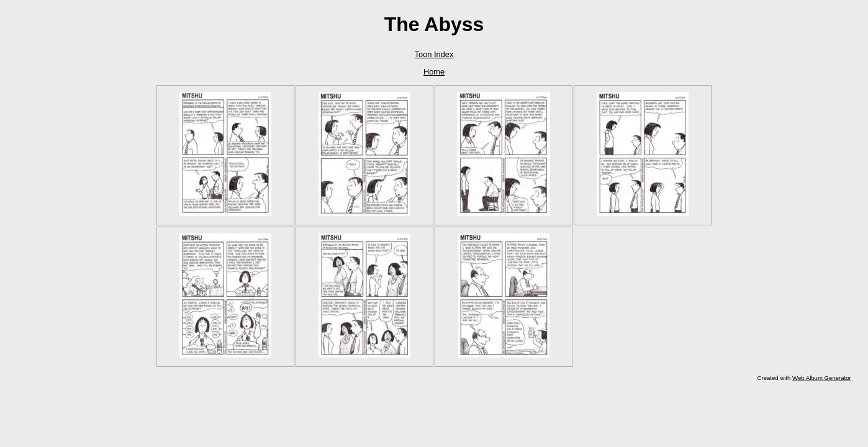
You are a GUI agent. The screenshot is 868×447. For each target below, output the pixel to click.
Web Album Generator (822, 378)
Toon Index (434, 54)
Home (434, 72)
